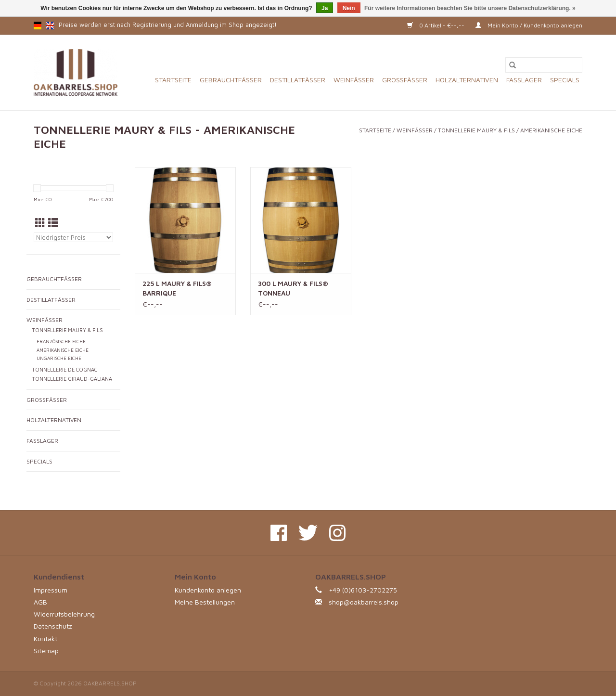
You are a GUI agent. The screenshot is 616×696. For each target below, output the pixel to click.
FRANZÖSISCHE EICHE (61, 342)
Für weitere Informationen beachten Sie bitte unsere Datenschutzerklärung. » (470, 8)
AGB (40, 602)
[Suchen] (544, 65)
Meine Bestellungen (205, 602)
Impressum (51, 590)
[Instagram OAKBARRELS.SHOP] (337, 533)
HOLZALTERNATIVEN (467, 80)
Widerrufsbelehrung (64, 614)
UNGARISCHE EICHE (59, 358)
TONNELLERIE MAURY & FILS (476, 130)
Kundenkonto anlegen (208, 590)
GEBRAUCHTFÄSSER (231, 80)
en (50, 26)
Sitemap (46, 651)
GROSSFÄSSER (405, 80)
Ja (325, 8)
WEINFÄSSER (354, 80)
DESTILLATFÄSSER (298, 80)
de (38, 26)
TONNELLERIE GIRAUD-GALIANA (72, 379)
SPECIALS (565, 80)
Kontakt (45, 638)
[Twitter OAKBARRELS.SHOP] (308, 533)
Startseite (173, 80)
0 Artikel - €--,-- (436, 25)
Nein (349, 8)
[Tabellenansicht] (40, 223)
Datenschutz (53, 626)
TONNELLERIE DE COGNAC (64, 370)
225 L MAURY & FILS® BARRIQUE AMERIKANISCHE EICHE (179, 289)
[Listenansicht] (53, 223)
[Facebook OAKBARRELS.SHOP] (279, 533)
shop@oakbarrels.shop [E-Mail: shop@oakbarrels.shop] (364, 602)
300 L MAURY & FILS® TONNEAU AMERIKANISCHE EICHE (295, 289)
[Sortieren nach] (73, 237)
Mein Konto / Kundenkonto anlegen (529, 25)
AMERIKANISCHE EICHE (551, 130)
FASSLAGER (524, 80)
